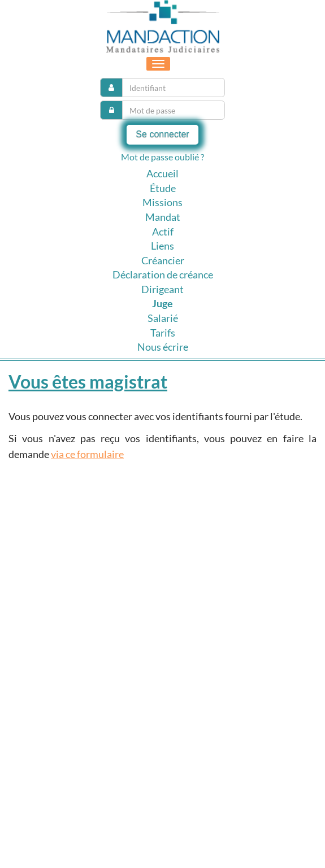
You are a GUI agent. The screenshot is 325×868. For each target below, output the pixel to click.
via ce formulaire (87, 454)
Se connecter (162, 134)
